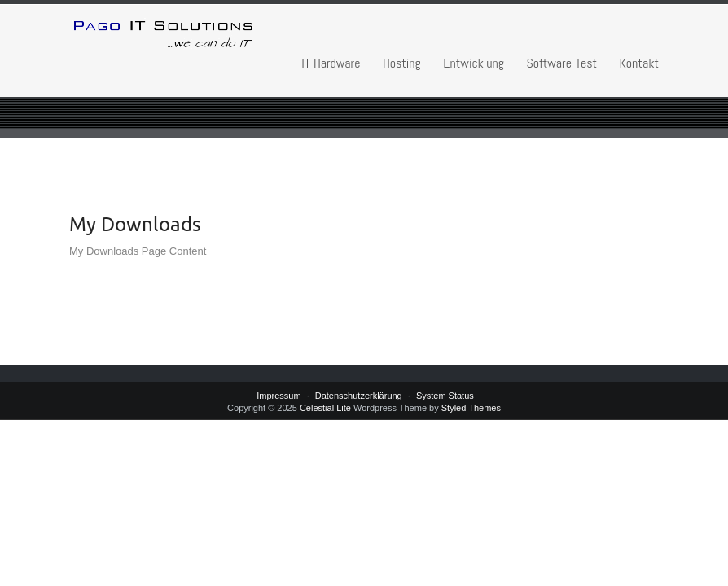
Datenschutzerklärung (359, 396)
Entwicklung (474, 63)
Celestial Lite (325, 408)
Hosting (402, 63)
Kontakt (640, 63)
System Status (445, 396)
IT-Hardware (331, 63)
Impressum (278, 396)
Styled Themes (471, 408)
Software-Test (562, 63)
